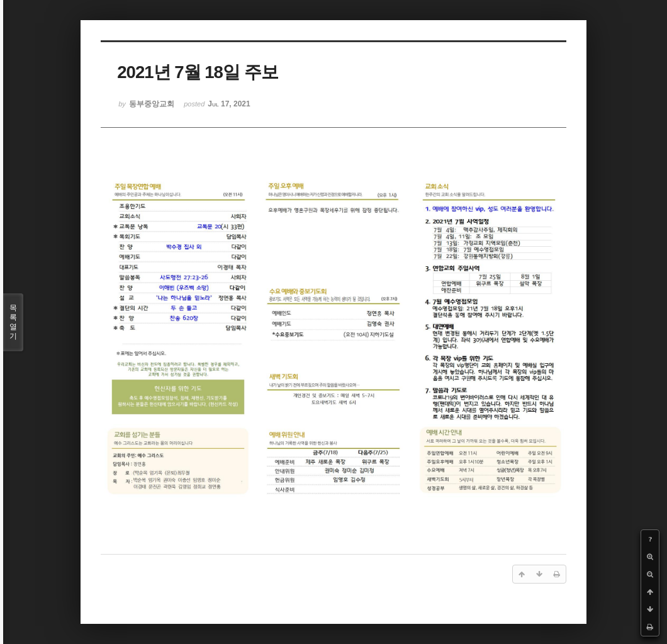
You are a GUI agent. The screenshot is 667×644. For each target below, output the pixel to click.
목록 (13, 322)
